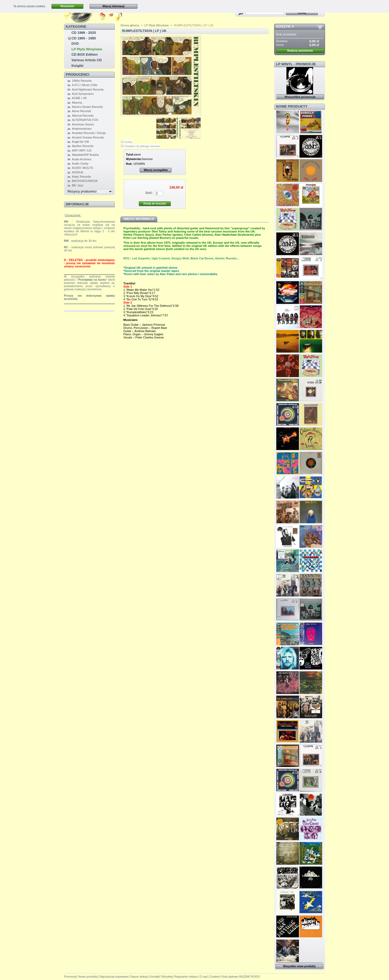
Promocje (70, 977)
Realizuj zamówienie (300, 51)
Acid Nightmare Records (88, 89)
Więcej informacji (114, 6)
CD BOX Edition (84, 54)
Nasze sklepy (139, 977)
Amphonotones (82, 129)
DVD (75, 44)
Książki (77, 66)
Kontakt (155, 977)
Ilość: (149, 193)
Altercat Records (83, 116)
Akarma (77, 103)
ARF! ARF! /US (82, 150)
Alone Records (82, 111)
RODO (255, 977)
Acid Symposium (83, 94)
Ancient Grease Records (88, 137)
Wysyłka (167, 977)
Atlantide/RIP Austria (85, 155)
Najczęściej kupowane (114, 977)
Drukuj (128, 142)
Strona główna (130, 25)
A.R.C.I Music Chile (85, 85)
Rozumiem (68, 6)
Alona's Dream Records (87, 107)
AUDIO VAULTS (82, 168)
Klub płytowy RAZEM (235, 977)
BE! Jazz (78, 185)
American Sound (83, 124)
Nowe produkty (292, 106)
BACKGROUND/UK (85, 181)
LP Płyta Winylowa (87, 49)
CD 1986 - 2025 (84, 33)
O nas (203, 977)
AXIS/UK (78, 172)
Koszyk (283, 26)
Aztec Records (82, 177)
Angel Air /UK (81, 142)
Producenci (78, 74)
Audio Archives (82, 159)
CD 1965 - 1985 (84, 38)
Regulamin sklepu (186, 977)
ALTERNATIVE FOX (85, 120)
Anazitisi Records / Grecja (89, 133)
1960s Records (82, 81)
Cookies (214, 977)
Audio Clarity (80, 164)
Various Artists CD (87, 60)
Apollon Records (83, 146)
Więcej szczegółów (156, 170)
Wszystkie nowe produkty (299, 966)
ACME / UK (79, 98)
